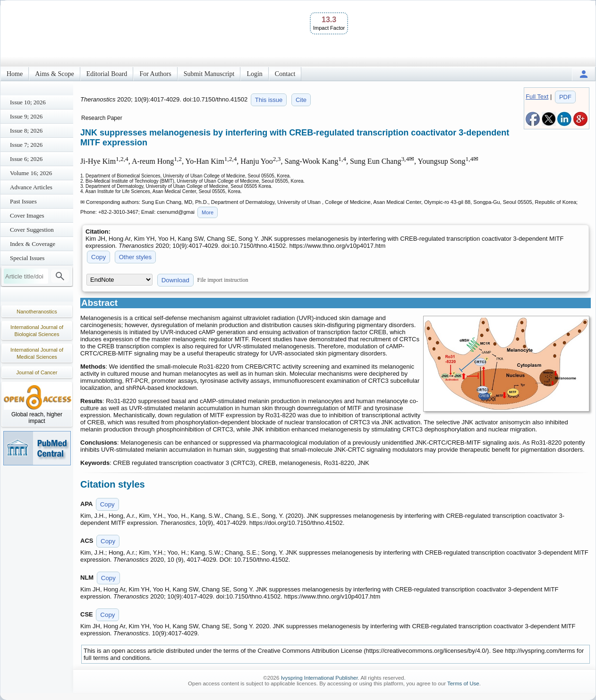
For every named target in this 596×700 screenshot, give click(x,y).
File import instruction (223, 280)
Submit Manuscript (209, 74)
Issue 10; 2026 (28, 102)
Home (15, 74)
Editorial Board (107, 74)
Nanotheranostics (37, 312)
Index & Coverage (33, 244)
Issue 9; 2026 (26, 116)
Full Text (537, 97)
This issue (269, 100)
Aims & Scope (54, 74)
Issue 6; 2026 (26, 159)
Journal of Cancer (37, 372)
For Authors (155, 74)
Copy (98, 257)
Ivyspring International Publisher (319, 678)
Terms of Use (463, 683)
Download (175, 280)
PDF (565, 97)
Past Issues (23, 201)
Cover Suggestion (32, 230)
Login (254, 74)
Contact (285, 74)
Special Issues (27, 258)
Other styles (135, 257)
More (208, 212)
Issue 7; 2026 (26, 145)
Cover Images (27, 215)
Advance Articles (31, 187)
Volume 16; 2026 (31, 173)
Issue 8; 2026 (26, 131)
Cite (301, 100)
